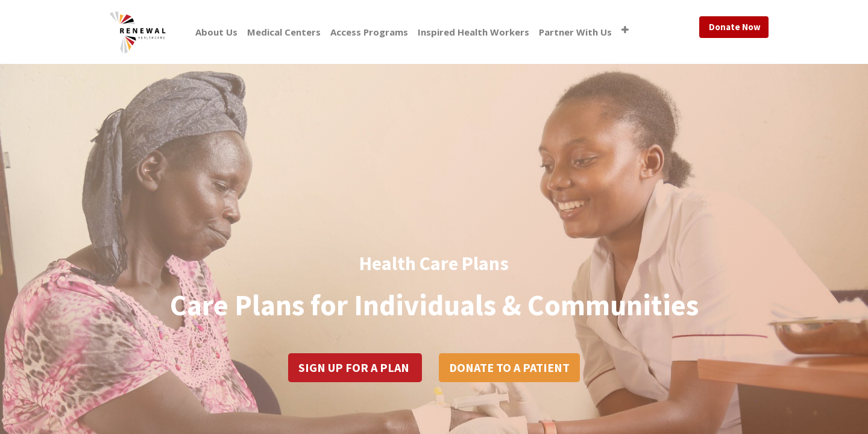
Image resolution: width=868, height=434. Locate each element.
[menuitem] (216, 32)
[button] (625, 30)
